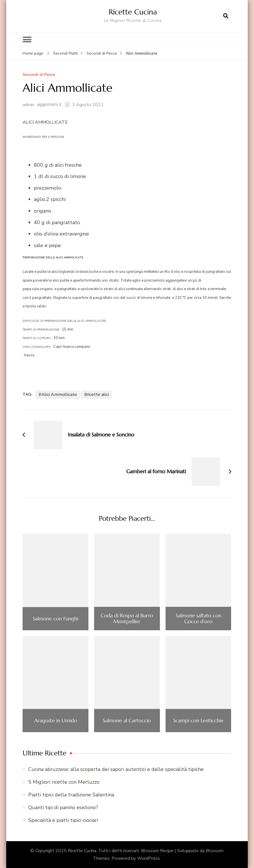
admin (28, 104)
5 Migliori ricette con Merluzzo (64, 782)
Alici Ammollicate (59, 394)
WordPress (148, 858)
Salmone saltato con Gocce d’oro (198, 618)
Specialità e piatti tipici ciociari (63, 820)
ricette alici (98, 394)
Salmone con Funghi (56, 618)
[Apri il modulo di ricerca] (226, 16)
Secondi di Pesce (39, 75)
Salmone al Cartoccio (127, 721)
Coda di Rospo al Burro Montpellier (127, 618)
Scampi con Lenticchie (198, 721)
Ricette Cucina (133, 12)
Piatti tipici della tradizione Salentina (71, 795)
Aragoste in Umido (56, 721)
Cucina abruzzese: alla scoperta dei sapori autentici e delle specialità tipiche (116, 769)
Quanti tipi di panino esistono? (63, 807)
